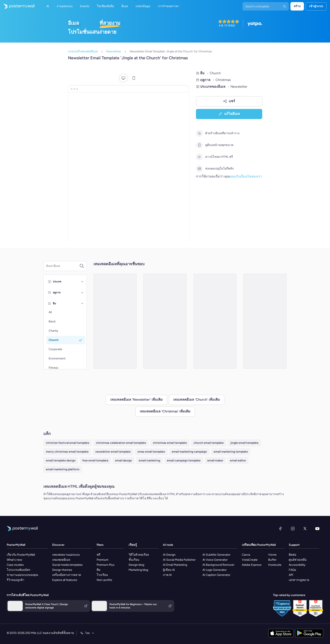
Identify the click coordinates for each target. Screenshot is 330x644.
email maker (215, 460)
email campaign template (184, 460)
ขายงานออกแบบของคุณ (22, 575)
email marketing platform (63, 469)
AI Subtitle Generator (216, 555)
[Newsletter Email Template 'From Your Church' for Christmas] (265, 321)
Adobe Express (252, 565)
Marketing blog (138, 570)
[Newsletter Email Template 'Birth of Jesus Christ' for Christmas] (115, 321)
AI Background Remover (218, 565)
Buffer (272, 560)
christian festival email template (68, 443)
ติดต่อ (292, 555)
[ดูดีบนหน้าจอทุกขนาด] (199, 145)
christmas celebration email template (121, 443)
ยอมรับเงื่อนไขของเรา (246, 176)
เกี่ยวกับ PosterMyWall (21, 555)
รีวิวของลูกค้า (15, 580)
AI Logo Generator (215, 570)
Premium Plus (106, 565)
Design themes (62, 570)
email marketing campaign (189, 452)
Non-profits (104, 580)
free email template (95, 460)
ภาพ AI (167, 575)
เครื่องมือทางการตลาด (67, 575)
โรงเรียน (102, 575)
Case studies (15, 565)
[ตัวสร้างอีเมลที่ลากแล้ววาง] (199, 133)
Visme (272, 555)
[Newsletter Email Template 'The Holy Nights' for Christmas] (215, 321)
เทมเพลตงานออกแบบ (66, 555)
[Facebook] (280, 529)
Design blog (136, 565)
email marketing (149, 460)
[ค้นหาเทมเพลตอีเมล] (63, 266)
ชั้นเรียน (134, 560)
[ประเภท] (82, 282)
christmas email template (170, 443)
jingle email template (244, 443)
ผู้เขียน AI (169, 570)
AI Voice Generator (215, 560)
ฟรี (98, 555)
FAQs (292, 570)
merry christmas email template (67, 452)
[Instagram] (293, 529)
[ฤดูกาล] (82, 293)
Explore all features (65, 580)
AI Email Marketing (175, 565)
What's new (14, 560)
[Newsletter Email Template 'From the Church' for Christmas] (165, 321)
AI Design (169, 555)
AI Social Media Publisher (179, 560)
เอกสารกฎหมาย (299, 580)
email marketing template (231, 452)
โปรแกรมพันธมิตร (19, 570)
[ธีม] (82, 303)
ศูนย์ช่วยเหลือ (298, 560)
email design (124, 460)
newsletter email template (113, 452)
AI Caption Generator (216, 575)
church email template (209, 443)
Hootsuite (275, 565)
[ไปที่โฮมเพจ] (17, 6)
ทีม (98, 570)
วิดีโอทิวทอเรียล (139, 555)
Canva (246, 555)
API (291, 575)
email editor (238, 460)
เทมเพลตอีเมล (61, 560)
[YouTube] (317, 529)
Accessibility (297, 565)
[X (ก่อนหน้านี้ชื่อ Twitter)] (305, 529)
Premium (102, 560)
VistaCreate (250, 560)
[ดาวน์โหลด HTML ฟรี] (199, 157)
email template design (61, 460)
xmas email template (151, 452)
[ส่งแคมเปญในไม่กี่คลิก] (199, 169)
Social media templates (67, 565)
